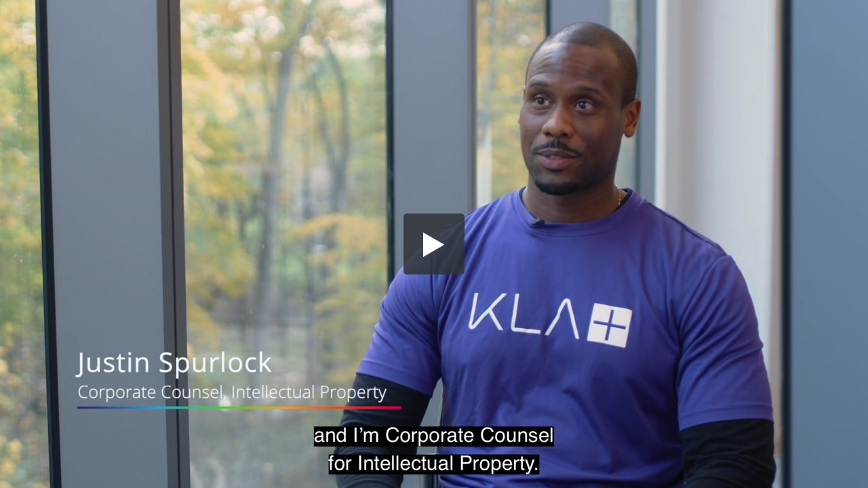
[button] (434, 244)
